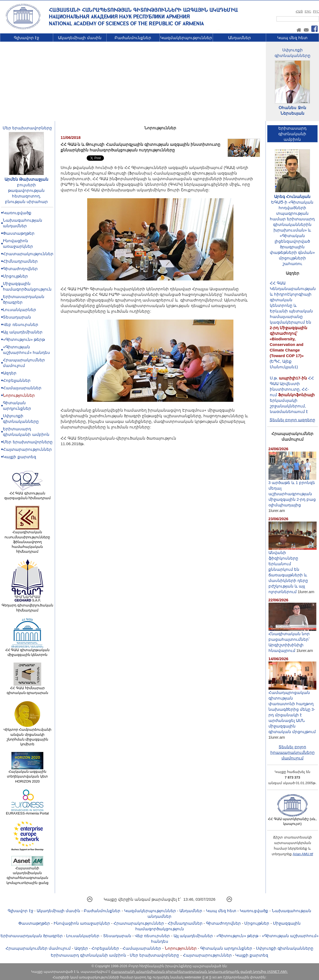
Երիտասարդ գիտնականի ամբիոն (89, 955)
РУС (316, 11)
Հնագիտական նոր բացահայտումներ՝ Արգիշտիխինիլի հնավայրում (292, 640)
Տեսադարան (17, 317)
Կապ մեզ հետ (292, 38)
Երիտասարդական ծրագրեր (32, 936)
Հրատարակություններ (28, 254)
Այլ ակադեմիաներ (23, 332)
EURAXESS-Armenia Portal (27, 812)
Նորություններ (19, 395)
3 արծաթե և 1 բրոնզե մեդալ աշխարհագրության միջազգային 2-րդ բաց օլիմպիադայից (292, 492)
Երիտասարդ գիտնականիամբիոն (292, 134)
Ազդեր (10, 373)
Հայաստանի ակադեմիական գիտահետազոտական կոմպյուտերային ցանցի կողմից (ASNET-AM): (199, 972)
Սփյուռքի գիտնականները (285, 948)
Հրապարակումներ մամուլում (38, 948)
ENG (308, 11)
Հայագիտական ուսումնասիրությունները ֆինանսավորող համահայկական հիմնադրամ (27, 540)
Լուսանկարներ (20, 310)
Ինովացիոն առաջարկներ (82, 923)
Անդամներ (240, 38)
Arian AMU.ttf (303, 854)
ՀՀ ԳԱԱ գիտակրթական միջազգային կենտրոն (27, 651)
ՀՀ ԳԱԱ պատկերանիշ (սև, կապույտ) (292, 820)
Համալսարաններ (22, 388)
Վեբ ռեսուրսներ (20, 324)
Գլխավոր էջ (26, 38)
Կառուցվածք (17, 213)
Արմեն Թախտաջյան (26, 179)
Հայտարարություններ (27, 449)
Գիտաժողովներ (20, 269)
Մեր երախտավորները (27, 128)
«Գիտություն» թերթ (24, 339)
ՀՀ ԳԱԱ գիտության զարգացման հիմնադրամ (28, 494)
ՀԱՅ (299, 11)
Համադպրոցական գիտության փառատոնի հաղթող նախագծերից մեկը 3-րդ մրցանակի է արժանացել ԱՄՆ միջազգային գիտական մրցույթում (292, 710)
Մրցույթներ (15, 276)
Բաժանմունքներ (133, 38)
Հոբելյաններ (17, 380)
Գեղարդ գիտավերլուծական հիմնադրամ (28, 606)
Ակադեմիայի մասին (80, 38)
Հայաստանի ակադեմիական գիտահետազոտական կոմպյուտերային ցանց (27, 874)
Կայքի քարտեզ (19, 457)
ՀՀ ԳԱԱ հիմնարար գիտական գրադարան (28, 689)
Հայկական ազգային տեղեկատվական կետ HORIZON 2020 (27, 775)
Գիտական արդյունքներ (226, 948)
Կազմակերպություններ (186, 38)
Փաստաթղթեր (19, 233)
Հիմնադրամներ (20, 261)
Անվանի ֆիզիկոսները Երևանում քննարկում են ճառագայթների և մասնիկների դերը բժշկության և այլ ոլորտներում (293, 570)
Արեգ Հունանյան (292, 197)
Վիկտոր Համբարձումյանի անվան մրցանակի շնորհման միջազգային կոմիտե (28, 735)
